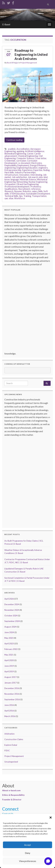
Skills (40, 191)
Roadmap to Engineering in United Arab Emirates (31, 54)
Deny (28, 853)
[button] (51, 818)
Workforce (20, 198)
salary (35, 191)
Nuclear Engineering (38, 182)
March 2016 (10, 716)
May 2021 (9, 655)
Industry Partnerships (25, 172)
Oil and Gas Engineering (27, 184)
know (7, 180)
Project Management (29, 63)
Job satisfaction (20, 177)
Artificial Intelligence (35, 151)
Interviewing (36, 175)
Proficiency (36, 187)
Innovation (24, 175)
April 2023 (9, 643)
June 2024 (9, 632)
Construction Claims (14, 739)
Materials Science (28, 180)
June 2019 (9, 666)
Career (30, 154)
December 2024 (12, 604)
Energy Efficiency (38, 165)
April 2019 (9, 671)
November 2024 (12, 610)
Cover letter (41, 158)
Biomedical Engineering (15, 154)
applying (20, 151)
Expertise (38, 170)
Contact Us (8, 814)
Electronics (37, 163)
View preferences (28, 861)
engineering (10, 168)
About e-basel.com (11, 790)
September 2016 (12, 699)
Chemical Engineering (28, 156)
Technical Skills (11, 196)
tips (21, 196)
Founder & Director (12, 799)
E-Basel (6, 24)
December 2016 (12, 688)
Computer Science (25, 158)
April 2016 (9, 711)
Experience (27, 170)
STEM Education (18, 194)
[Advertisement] (28, 310)
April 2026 (9, 599)
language (15, 180)
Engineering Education (27, 168)
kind (46, 177)
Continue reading (14, 140)
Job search (33, 177)
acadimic (12, 149)
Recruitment (24, 189)
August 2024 (10, 627)
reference (36, 189)
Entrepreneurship (13, 170)
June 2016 (9, 705)
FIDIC (7, 750)
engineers (43, 168)
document (26, 163)
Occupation (10, 184)
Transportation (39, 196)
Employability (11, 165)
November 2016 (12, 694)
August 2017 (10, 677)
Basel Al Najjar (13, 63)
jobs (41, 177)
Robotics (27, 191)
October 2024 (11, 615)
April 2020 (9, 660)
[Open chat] (48, 861)
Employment (23, 165)
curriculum (21, 161)
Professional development (17, 187)
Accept (28, 845)
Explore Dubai (11, 745)
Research (9, 191)
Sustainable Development (38, 194)
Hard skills (9, 172)
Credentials (10, 161)
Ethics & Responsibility (13, 795)
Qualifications (11, 189)
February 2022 (11, 649)
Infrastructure (11, 175)
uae (6, 198)
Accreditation (23, 149)
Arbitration (9, 734)
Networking (22, 182)
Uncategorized (11, 762)
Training (27, 196)
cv (19, 163)
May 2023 (9, 638)
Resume (18, 191)
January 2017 (10, 683)
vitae (11, 198)
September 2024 (12, 621)
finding (46, 170)
